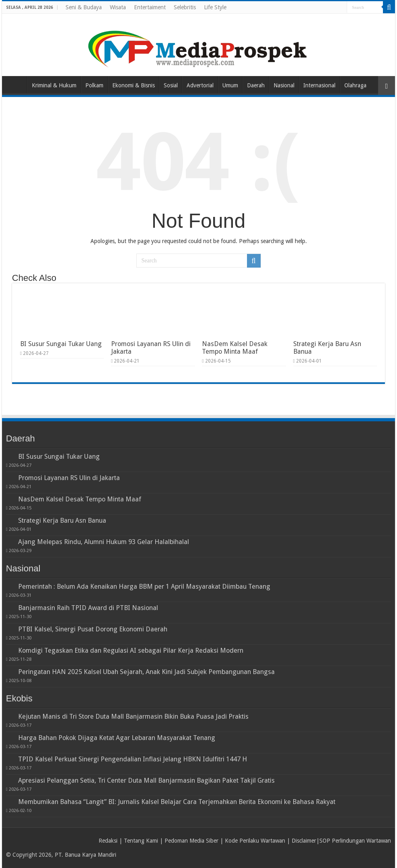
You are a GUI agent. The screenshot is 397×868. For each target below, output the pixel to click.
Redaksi (108, 841)
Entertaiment (150, 7)
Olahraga (355, 85)
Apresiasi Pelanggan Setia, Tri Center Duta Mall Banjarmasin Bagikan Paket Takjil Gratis (146, 780)
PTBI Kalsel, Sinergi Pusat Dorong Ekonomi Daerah (93, 629)
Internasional (319, 85)
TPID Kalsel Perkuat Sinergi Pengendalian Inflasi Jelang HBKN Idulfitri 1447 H (133, 759)
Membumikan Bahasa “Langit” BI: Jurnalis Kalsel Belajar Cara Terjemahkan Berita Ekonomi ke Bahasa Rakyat (177, 802)
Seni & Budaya (84, 7)
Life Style (215, 7)
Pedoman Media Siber (191, 841)
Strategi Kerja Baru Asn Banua (62, 521)
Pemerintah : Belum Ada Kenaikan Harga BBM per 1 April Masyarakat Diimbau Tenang (144, 587)
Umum (230, 85)
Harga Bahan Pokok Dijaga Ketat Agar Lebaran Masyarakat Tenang (117, 738)
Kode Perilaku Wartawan (255, 841)
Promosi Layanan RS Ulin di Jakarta (69, 478)
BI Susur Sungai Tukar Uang (61, 344)
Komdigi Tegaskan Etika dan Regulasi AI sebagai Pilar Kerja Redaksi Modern (131, 650)
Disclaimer (304, 841)
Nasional (284, 85)
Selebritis (185, 7)
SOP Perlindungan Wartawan (355, 841)
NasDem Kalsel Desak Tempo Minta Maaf (235, 348)
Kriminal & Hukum (54, 85)
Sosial (171, 85)
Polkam (94, 85)
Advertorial (200, 85)
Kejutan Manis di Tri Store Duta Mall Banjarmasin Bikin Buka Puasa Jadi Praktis (133, 716)
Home (16, 85)
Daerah (256, 85)
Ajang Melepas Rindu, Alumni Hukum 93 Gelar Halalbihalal (104, 542)
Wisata (118, 7)
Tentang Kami (141, 841)
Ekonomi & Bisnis (134, 85)
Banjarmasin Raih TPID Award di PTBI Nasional (88, 608)
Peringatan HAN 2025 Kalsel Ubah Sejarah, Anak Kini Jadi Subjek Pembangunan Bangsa (146, 672)
